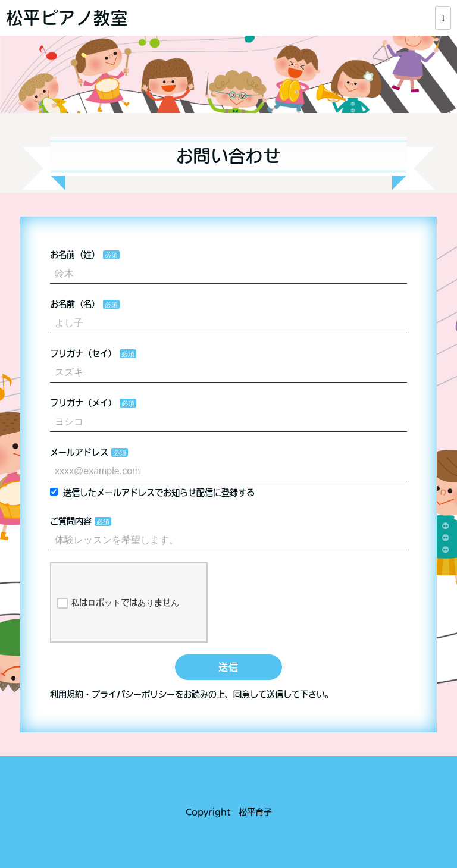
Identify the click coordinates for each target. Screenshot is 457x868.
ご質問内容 (71, 521)
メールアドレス (79, 452)
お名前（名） (75, 304)
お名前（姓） (75, 255)
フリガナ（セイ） (83, 353)
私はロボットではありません (118, 603)
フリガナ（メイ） (83, 403)
